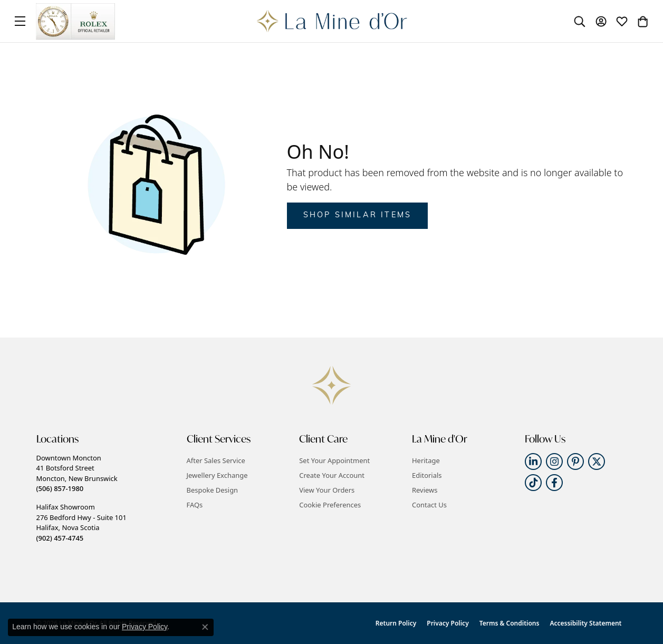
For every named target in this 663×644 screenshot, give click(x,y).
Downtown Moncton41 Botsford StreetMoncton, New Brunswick (77, 473)
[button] (580, 21)
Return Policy (396, 623)
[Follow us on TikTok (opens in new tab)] (533, 483)
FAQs (195, 505)
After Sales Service (216, 460)
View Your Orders (327, 490)
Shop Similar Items (358, 215)
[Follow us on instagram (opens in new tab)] (554, 462)
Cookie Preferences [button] (330, 505)
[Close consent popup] (205, 627)
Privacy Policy (448, 623)
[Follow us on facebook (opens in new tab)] (554, 483)
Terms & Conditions (510, 623)
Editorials (427, 475)
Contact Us (429, 505)
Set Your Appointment (334, 460)
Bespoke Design (213, 490)
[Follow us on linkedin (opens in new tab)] (533, 462)
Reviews (425, 490)
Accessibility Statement (585, 623)
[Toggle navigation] (20, 21)
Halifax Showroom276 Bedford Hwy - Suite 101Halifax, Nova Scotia (81, 522)
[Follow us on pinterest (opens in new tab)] (575, 462)
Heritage (426, 460)
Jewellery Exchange (217, 475)
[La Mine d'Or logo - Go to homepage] (331, 21)
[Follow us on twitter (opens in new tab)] (597, 462)
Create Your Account (332, 475)
